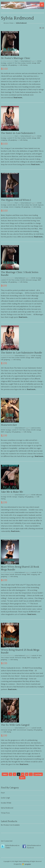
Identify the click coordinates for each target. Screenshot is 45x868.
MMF (39, 63)
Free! (16, 61)
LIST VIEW (43, 28)
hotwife (29, 63)
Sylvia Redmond (26, 61)
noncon (11, 207)
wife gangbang (12, 65)
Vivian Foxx (5, 813)
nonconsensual (21, 730)
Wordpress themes (26, 864)
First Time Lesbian (20, 63)
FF (13, 63)
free (31, 205)
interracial (29, 280)
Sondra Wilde (6, 803)
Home (11, 23)
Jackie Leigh (5, 798)
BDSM (39, 61)
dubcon (15, 205)
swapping (4, 65)
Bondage (4, 63)
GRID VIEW (40, 28)
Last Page (38, 774)
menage (34, 63)
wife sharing (24, 65)
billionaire (39, 495)
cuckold (9, 63)
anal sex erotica (36, 428)
